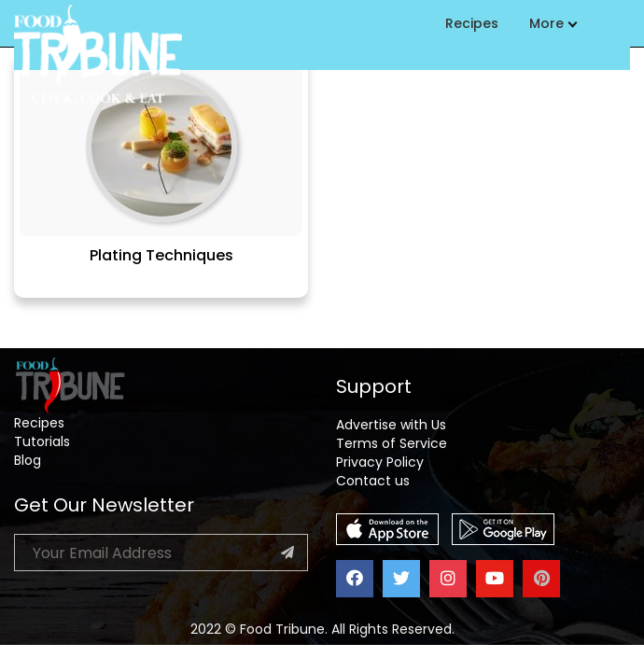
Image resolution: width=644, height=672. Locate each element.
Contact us (373, 481)
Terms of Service (392, 443)
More (553, 23)
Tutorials (42, 441)
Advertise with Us (391, 425)
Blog (28, 460)
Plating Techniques (161, 255)
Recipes (472, 23)
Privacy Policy (380, 462)
